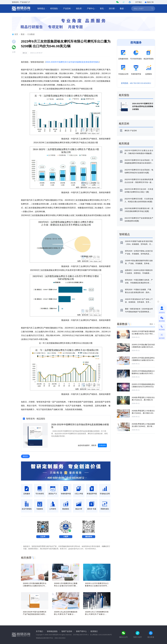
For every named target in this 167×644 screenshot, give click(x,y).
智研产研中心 (81, 631)
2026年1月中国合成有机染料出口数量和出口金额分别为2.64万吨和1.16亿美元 (143, 360)
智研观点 (42, 9)
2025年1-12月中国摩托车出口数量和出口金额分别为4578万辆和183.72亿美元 (97, 586)
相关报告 (124, 95)
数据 (123, 9)
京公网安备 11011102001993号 (101, 635)
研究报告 (55, 9)
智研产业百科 (67, 631)
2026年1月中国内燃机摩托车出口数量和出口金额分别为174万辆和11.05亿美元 (35, 586)
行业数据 (31, 34)
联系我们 (94, 631)
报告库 (80, 9)
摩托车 (25, 53)
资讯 (103, 9)
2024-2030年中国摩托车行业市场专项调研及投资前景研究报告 (72, 62)
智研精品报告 (52, 631)
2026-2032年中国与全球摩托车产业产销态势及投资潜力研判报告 (35, 614)
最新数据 (122, 324)
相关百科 (124, 124)
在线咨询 (102, 445)
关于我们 (139, 2)
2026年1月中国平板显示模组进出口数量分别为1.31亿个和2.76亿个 (143, 334)
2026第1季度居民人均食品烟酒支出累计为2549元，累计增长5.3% (143, 426)
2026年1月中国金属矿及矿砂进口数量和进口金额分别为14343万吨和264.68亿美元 (143, 347)
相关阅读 (124, 144)
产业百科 (68, 9)
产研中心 (92, 9)
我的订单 (149, 2)
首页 (16, 34)
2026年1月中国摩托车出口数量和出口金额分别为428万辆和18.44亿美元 (66, 586)
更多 (151, 324)
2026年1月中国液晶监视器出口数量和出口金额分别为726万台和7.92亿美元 (143, 373)
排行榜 (113, 9)
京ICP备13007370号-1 (81, 635)
